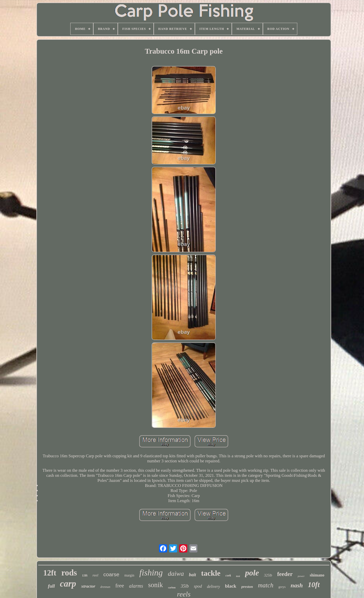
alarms (136, 586)
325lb (268, 575)
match (266, 585)
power (301, 576)
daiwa (176, 574)
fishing (151, 573)
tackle (211, 573)
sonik (156, 585)
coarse (111, 574)
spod (198, 586)
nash (297, 585)
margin (129, 575)
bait (192, 575)
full (51, 586)
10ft (314, 585)
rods (69, 573)
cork (228, 575)
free (120, 585)
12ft (50, 573)
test (238, 576)
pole (252, 573)
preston (247, 587)
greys (282, 587)
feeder (285, 574)
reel (95, 575)
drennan (105, 587)
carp (68, 584)
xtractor (88, 586)
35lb (185, 586)
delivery (214, 586)
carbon (172, 587)
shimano (317, 575)
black (231, 586)
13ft (85, 575)
